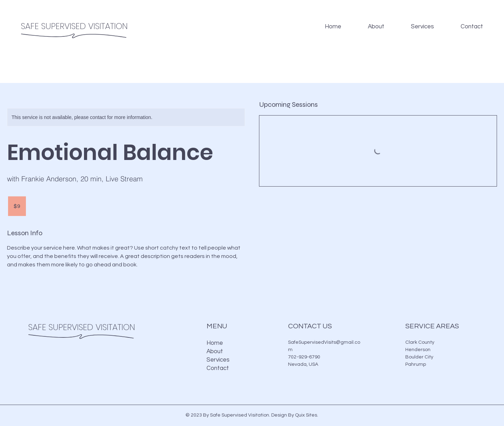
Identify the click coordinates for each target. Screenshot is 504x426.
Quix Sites (306, 415)
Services (218, 360)
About (215, 351)
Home (215, 343)
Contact (218, 368)
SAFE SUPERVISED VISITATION (74, 26)
